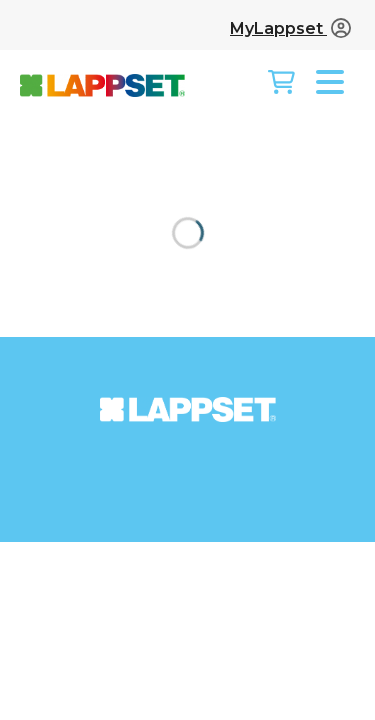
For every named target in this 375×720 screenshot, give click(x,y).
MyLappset (290, 28)
